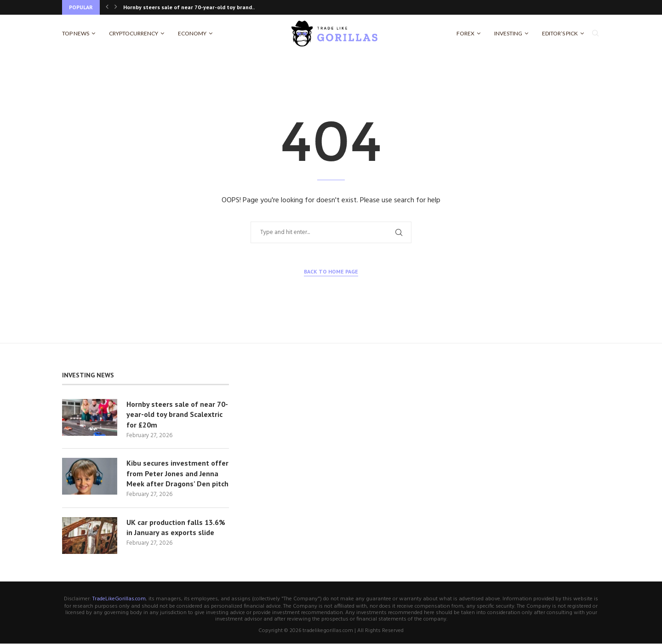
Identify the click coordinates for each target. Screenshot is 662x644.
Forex (465, 33)
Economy (192, 33)
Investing (508, 33)
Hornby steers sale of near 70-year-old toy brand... (190, 7)
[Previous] (107, 7)
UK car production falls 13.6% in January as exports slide (176, 528)
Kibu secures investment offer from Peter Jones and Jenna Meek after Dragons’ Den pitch (177, 474)
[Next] (116, 7)
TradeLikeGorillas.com (119, 599)
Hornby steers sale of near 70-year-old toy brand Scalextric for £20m (177, 414)
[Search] (595, 34)
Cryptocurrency (134, 33)
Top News (76, 33)
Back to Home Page (331, 271)
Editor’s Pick (560, 33)
